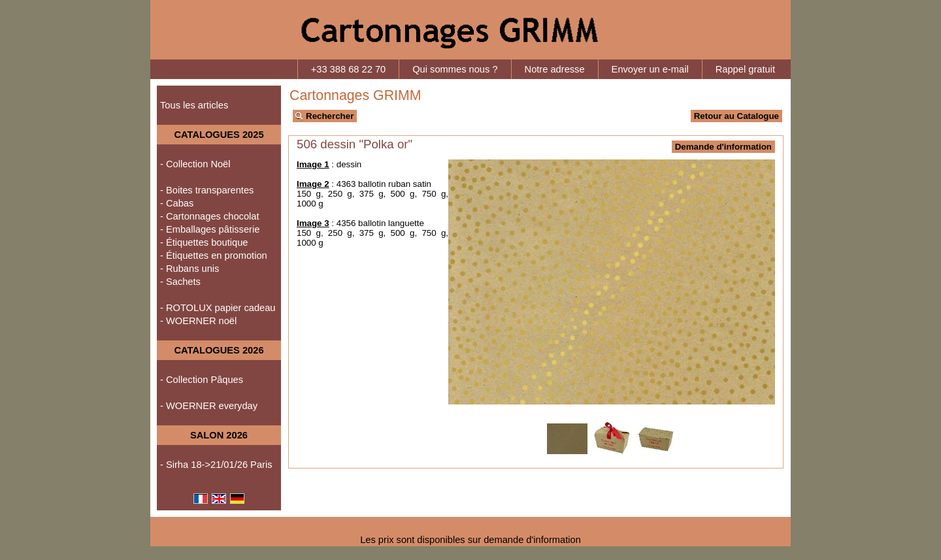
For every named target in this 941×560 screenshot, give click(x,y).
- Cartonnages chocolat (210, 216)
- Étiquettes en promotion (214, 255)
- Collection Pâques (202, 380)
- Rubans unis (190, 269)
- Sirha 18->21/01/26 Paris (216, 465)
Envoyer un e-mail (650, 69)
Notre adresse (555, 69)
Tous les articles (194, 105)
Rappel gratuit (745, 69)
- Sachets (180, 282)
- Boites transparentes (207, 190)
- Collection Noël (195, 164)
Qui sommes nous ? (455, 69)
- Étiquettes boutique (204, 242)
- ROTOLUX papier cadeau (218, 308)
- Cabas (177, 203)
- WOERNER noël (198, 321)
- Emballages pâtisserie (210, 229)
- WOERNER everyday (209, 406)
